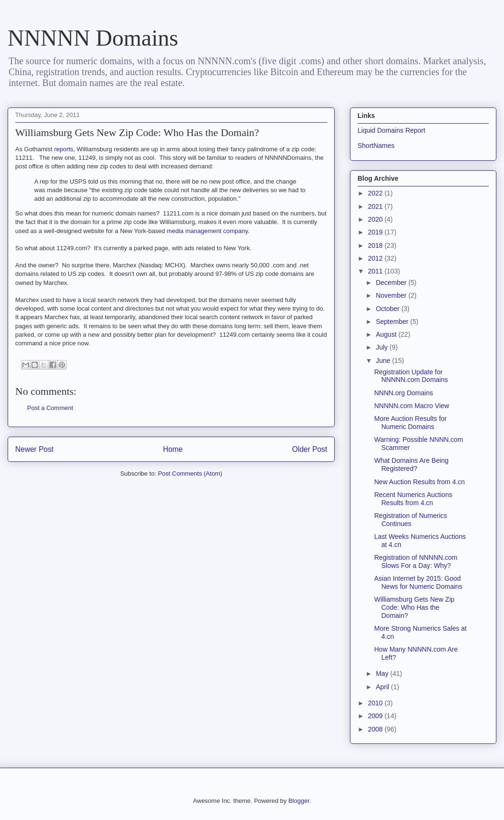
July (383, 347)
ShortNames (376, 146)
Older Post (310, 449)
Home (173, 449)
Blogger (299, 801)
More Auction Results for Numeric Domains (411, 423)
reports (64, 149)
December (392, 283)
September (393, 322)
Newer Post (34, 449)
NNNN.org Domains (404, 393)
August (387, 334)
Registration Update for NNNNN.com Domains (411, 376)
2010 (376, 703)
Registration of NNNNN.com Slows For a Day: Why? (416, 561)
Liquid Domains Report (391, 130)
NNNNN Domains (93, 38)
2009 (376, 716)
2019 (376, 232)
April (383, 687)
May (383, 674)
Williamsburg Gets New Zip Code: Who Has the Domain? (414, 607)
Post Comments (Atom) (190, 473)
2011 (376, 271)
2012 (376, 258)
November (392, 295)
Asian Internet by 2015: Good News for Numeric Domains (418, 582)
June (384, 361)
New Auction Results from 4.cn (420, 482)
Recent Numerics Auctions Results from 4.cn (413, 499)
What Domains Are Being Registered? (411, 464)
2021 (376, 206)
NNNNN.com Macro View (412, 406)
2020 (376, 219)
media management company (207, 231)
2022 (376, 193)
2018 (376, 245)
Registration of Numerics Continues (411, 520)
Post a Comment (50, 408)
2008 (376, 729)
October (388, 309)
